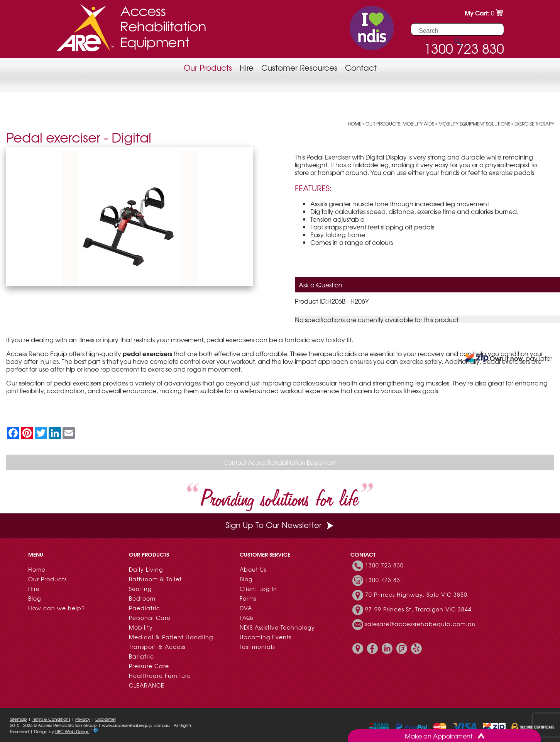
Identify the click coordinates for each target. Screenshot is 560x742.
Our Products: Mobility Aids (400, 124)
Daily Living (146, 569)
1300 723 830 (384, 565)
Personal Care (150, 618)
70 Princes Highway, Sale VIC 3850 (416, 594)
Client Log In (258, 589)
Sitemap (19, 719)
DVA (246, 608)
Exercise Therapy (534, 124)
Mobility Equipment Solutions (474, 124)
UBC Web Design (72, 731)
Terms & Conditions (51, 719)
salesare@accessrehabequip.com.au (420, 624)
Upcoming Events (266, 637)
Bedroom (142, 598)
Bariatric (141, 656)
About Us (253, 569)
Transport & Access (157, 647)
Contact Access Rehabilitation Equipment (280, 462)
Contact (361, 67)
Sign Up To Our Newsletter (280, 525)
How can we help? (57, 608)
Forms (248, 598)
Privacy (83, 719)
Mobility (141, 627)
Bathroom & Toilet (155, 579)
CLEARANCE (147, 685)
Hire (247, 67)
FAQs (247, 618)
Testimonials (257, 647)
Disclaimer (106, 719)
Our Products (208, 67)
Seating (140, 589)
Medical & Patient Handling (171, 637)
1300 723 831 (384, 580)
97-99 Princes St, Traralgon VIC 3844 (418, 609)
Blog (35, 598)
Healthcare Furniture (160, 676)
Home (354, 124)
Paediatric (145, 608)
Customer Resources (299, 67)
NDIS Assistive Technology (277, 627)
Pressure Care (149, 666)
